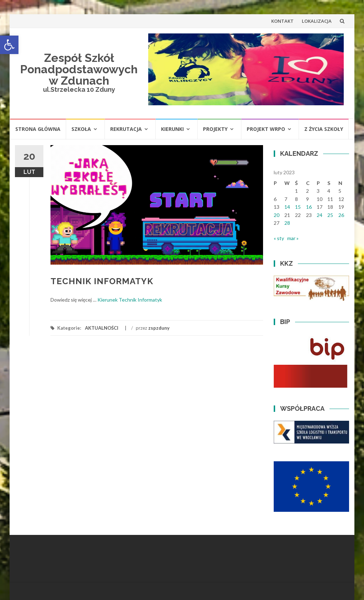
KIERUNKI (172, 129)
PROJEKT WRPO (266, 129)
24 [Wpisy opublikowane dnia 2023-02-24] (320, 215)
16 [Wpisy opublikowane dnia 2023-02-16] (309, 207)
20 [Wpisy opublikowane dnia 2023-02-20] (277, 215)
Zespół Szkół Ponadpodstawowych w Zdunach (79, 69)
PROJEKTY (215, 129)
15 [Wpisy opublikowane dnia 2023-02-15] (298, 207)
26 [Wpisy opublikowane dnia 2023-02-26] (341, 215)
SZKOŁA (81, 129)
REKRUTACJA (126, 129)
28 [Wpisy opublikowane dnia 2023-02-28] (287, 223)
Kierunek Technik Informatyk (130, 300)
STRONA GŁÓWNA (38, 129)
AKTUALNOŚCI (102, 328)
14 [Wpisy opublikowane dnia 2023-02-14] (287, 207)
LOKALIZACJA (317, 21)
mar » (293, 238)
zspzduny (159, 328)
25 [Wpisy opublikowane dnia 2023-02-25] (330, 215)
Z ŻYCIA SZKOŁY (324, 129)
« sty (279, 238)
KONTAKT (282, 21)
